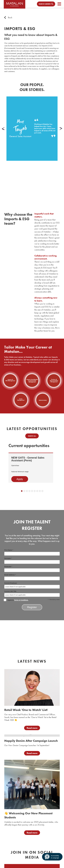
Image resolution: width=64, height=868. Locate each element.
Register (32, 607)
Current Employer (32, 585)
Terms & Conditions (21, 600)
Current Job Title (32, 594)
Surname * (32, 561)
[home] (14, 5)
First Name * (32, 552)
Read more (32, 728)
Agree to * (17, 600)
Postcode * (32, 569)
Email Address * (32, 577)
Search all (32, 436)
